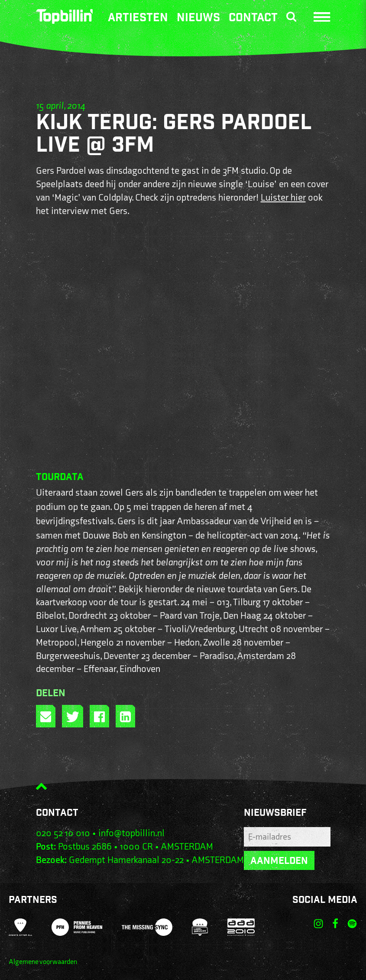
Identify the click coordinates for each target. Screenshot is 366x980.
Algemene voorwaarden (43, 962)
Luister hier (283, 198)
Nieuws (198, 19)
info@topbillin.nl (131, 833)
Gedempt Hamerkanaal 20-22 (126, 860)
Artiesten (138, 19)
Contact (253, 19)
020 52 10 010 (63, 833)
